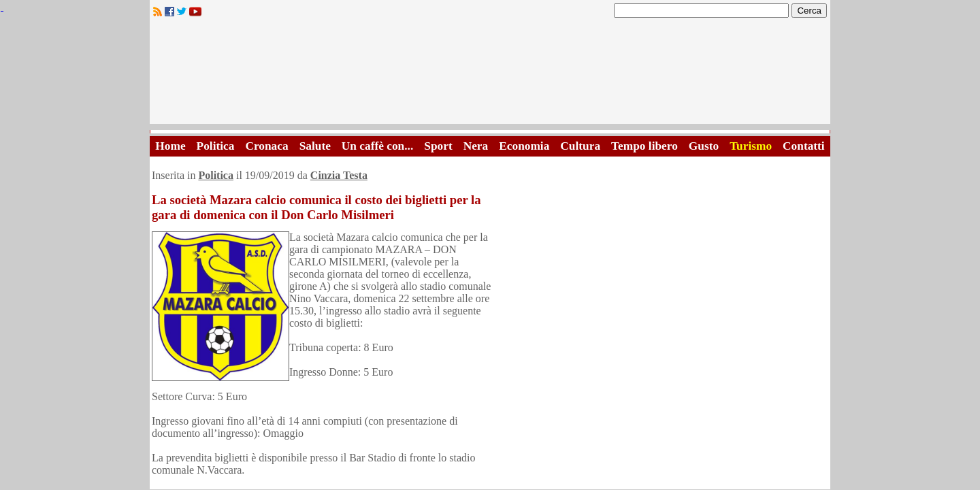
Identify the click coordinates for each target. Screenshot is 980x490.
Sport (438, 146)
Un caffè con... (377, 146)
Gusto (704, 146)
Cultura (580, 146)
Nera (476, 146)
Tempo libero (644, 146)
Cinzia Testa (339, 175)
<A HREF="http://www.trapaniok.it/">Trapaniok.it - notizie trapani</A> (490, 75)
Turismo (751, 146)
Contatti (804, 146)
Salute (315, 146)
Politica (216, 146)
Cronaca (266, 146)
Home (170, 146)
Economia (524, 146)
